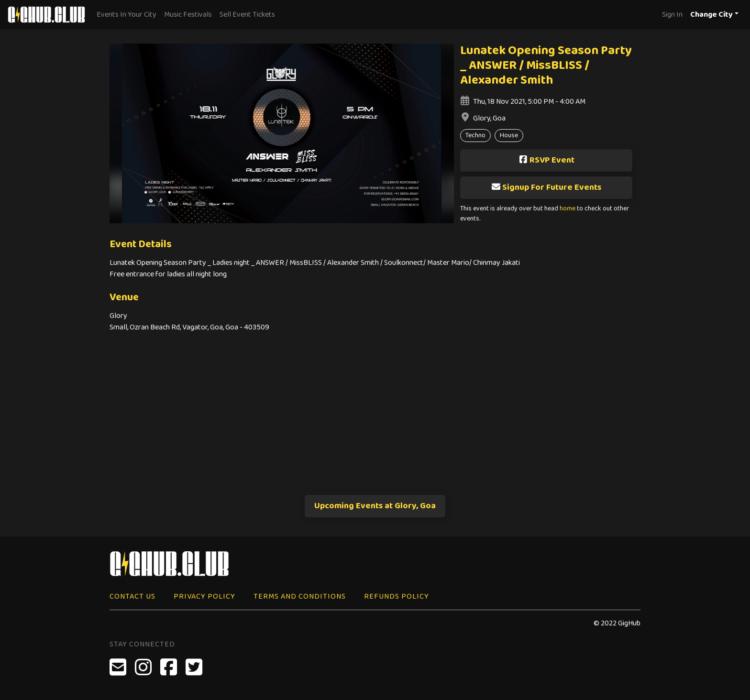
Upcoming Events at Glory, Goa (375, 506)
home (568, 209)
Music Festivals (188, 15)
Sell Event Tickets (247, 15)
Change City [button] (711, 15)
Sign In (672, 15)
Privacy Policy (204, 596)
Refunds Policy (397, 596)
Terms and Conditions (300, 596)
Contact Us (132, 596)
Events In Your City (127, 15)
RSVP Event (546, 160)
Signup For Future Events (546, 187)
